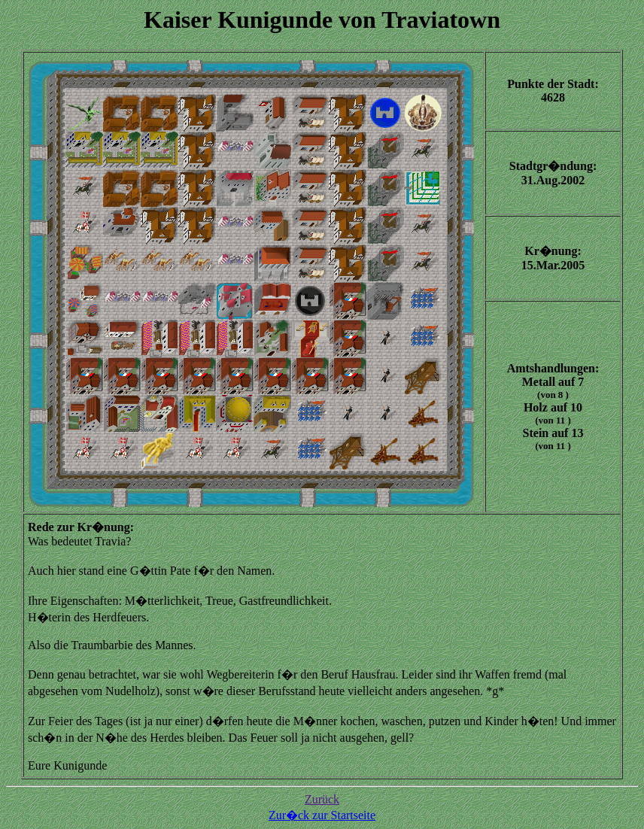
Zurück (322, 799)
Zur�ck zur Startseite (322, 815)
